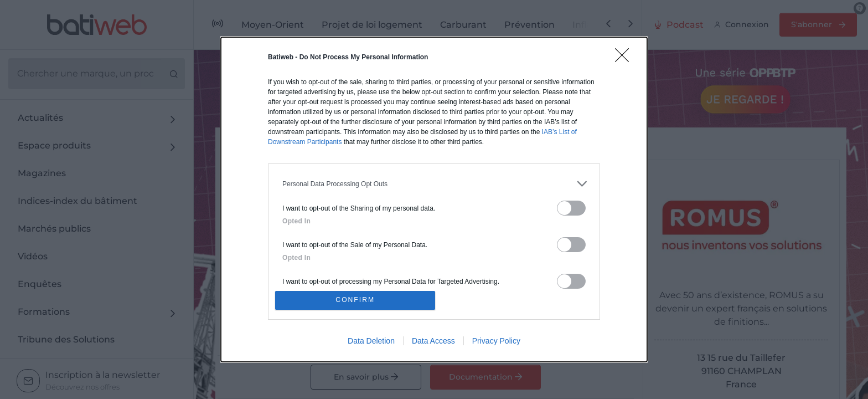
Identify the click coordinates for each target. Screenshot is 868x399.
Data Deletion (371, 343)
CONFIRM (358, 300)
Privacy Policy (496, 343)
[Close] (626, 57)
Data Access (433, 343)
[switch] (571, 206)
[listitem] (434, 181)
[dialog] (434, 199)
